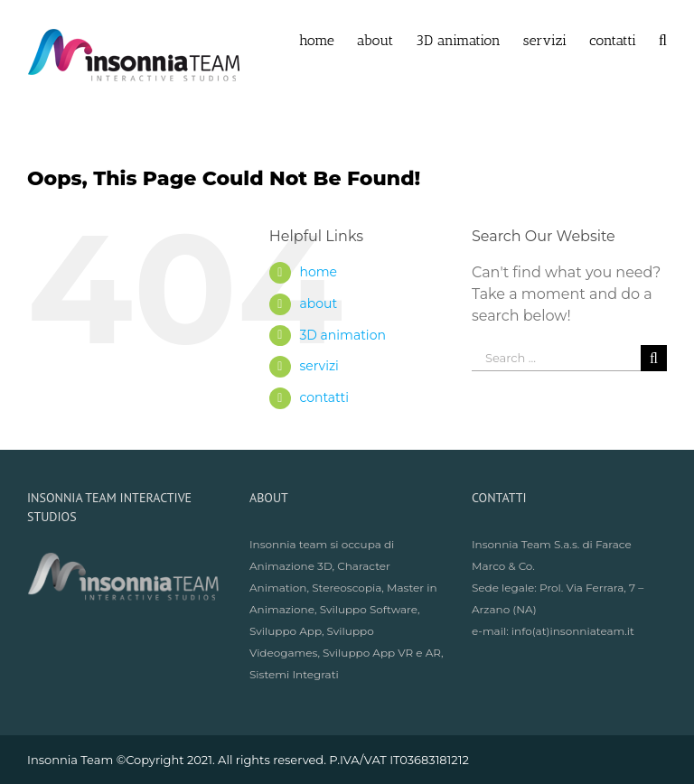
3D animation (342, 335)
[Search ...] (556, 358)
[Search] (663, 39)
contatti (324, 397)
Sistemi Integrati (294, 674)
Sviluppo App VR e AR (382, 653)
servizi (319, 366)
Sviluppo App (286, 631)
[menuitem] (328, 39)
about (318, 303)
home (318, 272)
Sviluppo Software (369, 609)
